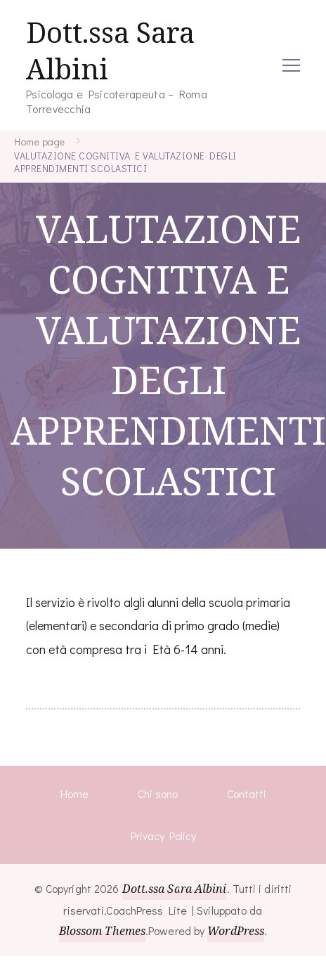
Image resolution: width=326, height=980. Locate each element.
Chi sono (158, 793)
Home (74, 793)
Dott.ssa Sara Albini (110, 51)
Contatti (247, 793)
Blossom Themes (102, 931)
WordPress (236, 931)
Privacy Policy (163, 836)
